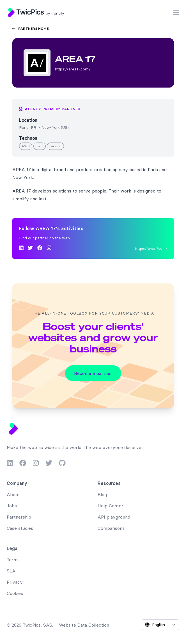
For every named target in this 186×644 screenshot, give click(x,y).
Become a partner (93, 373)
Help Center (111, 506)
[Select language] (160, 625)
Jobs (12, 506)
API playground (114, 517)
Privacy (15, 582)
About (13, 494)
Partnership (19, 517)
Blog (102, 494)
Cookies (15, 593)
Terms (13, 560)
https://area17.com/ (151, 248)
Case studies (20, 528)
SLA (11, 571)
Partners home (31, 28)
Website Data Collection (84, 625)
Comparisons (111, 528)
